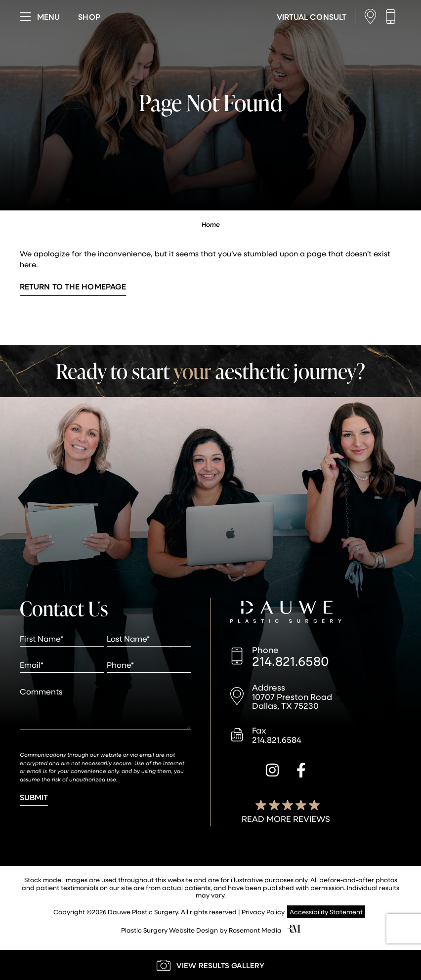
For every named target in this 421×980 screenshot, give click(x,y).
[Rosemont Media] (294, 930)
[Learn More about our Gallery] (210, 965)
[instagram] (272, 772)
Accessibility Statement (326, 912)
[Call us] (393, 17)
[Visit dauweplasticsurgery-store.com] (89, 17)
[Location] (373, 17)
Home (211, 224)
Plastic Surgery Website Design (169, 930)
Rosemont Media (255, 930)
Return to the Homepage (73, 286)
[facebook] (301, 772)
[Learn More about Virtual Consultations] (312, 17)
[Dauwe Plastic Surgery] (286, 613)
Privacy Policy (263, 912)
